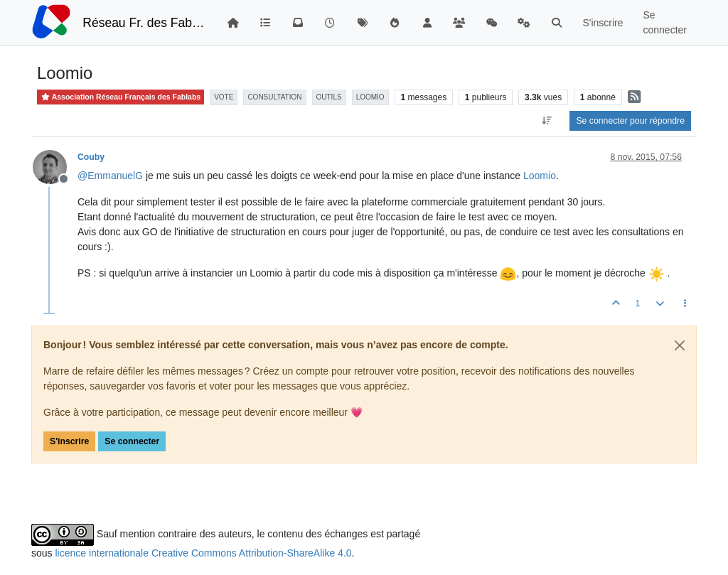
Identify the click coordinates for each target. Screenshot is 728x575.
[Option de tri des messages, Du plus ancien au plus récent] (546, 121)
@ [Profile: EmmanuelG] (110, 176)
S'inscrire (69, 441)
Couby (91, 157)
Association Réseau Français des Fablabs (121, 97)
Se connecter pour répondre (630, 121)
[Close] (680, 345)
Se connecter (132, 441)
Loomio (540, 176)
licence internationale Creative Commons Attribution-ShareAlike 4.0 (203, 553)
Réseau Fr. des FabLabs (144, 23)
